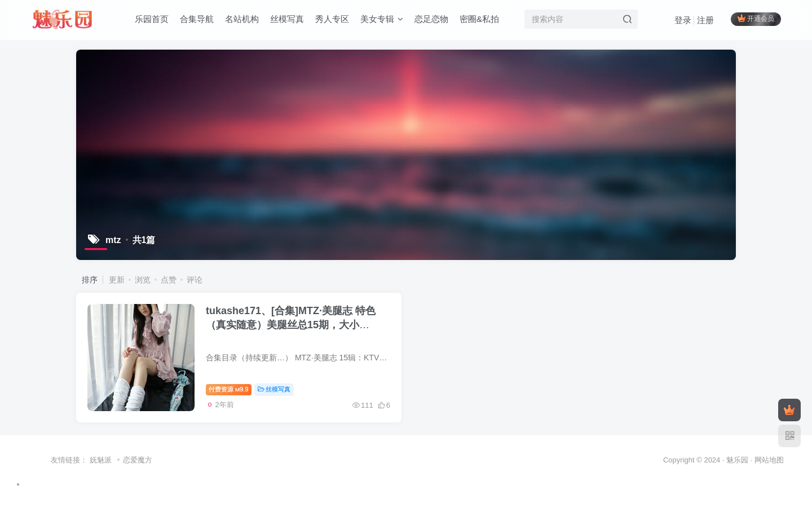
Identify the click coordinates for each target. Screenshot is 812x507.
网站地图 (769, 460)
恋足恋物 (431, 19)
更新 (117, 280)
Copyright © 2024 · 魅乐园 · (709, 460)
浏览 (143, 280)
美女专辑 (382, 19)
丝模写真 (287, 19)
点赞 (169, 280)
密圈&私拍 (479, 19)
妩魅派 (101, 460)
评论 (195, 280)
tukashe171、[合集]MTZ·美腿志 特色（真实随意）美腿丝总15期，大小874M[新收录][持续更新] (291, 325)
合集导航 (197, 19)
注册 (705, 20)
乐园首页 (152, 19)
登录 (683, 20)
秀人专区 (332, 19)
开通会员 (756, 18)
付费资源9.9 (229, 389)
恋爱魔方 (138, 460)
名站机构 (242, 19)
